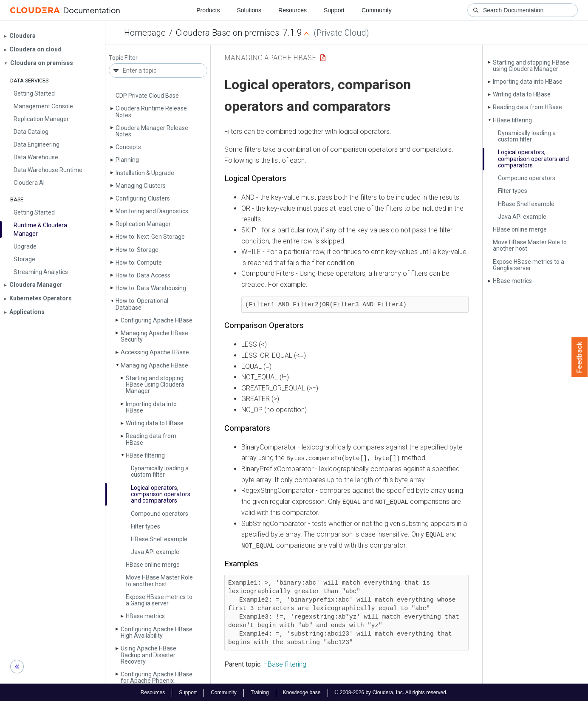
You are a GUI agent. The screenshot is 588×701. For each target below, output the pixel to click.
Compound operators (160, 514)
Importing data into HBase (151, 407)
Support (334, 10)
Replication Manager (143, 224)
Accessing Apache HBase (155, 352)
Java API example (155, 552)
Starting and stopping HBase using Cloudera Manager (155, 385)
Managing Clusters (141, 186)
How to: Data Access (143, 275)
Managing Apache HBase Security (154, 336)
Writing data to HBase (155, 423)
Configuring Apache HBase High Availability (157, 632)
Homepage (145, 33)
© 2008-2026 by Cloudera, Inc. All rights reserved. (391, 692)
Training (260, 692)
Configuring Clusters (143, 198)
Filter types (146, 526)
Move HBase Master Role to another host (159, 581)
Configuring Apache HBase (157, 320)
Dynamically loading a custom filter (160, 471)
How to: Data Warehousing (151, 288)
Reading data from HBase (151, 439)
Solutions (249, 10)
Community (377, 10)
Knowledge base (302, 692)
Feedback (580, 357)
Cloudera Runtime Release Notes (151, 112)
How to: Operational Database (142, 304)
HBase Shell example (159, 539)
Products (208, 10)
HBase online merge (153, 565)
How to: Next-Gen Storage (150, 237)
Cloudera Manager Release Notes (152, 131)
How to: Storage (137, 250)
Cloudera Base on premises (228, 33)
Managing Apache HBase (154, 365)
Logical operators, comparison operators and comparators (161, 494)
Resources (293, 10)
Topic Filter (123, 58)
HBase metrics (145, 616)
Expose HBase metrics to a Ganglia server (159, 600)
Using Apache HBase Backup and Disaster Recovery (148, 655)
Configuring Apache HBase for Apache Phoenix (157, 677)
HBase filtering (145, 455)
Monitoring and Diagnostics (152, 211)
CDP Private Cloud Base (147, 96)
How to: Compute (139, 263)
